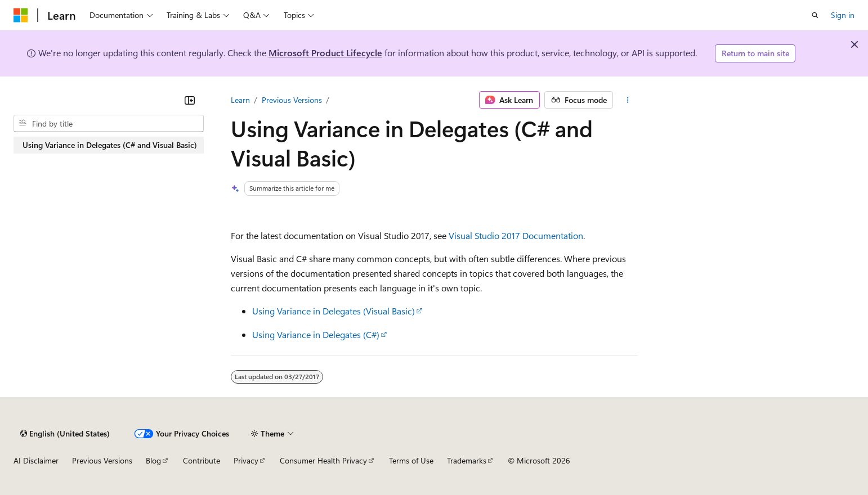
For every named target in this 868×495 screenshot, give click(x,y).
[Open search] (815, 15)
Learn (240, 100)
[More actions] (627, 100)
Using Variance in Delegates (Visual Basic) (334, 311)
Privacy (246, 460)
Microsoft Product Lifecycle (325, 53)
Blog (153, 460)
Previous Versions (292, 100)
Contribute (202, 460)
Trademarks (467, 460)
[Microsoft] (21, 15)
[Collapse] (190, 100)
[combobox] (109, 124)
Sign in (843, 15)
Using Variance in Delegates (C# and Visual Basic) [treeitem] (110, 145)
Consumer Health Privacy (323, 460)
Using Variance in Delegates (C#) (316, 334)
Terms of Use (411, 460)
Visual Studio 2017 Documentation (516, 235)
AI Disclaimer (36, 460)
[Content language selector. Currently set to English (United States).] (65, 434)
